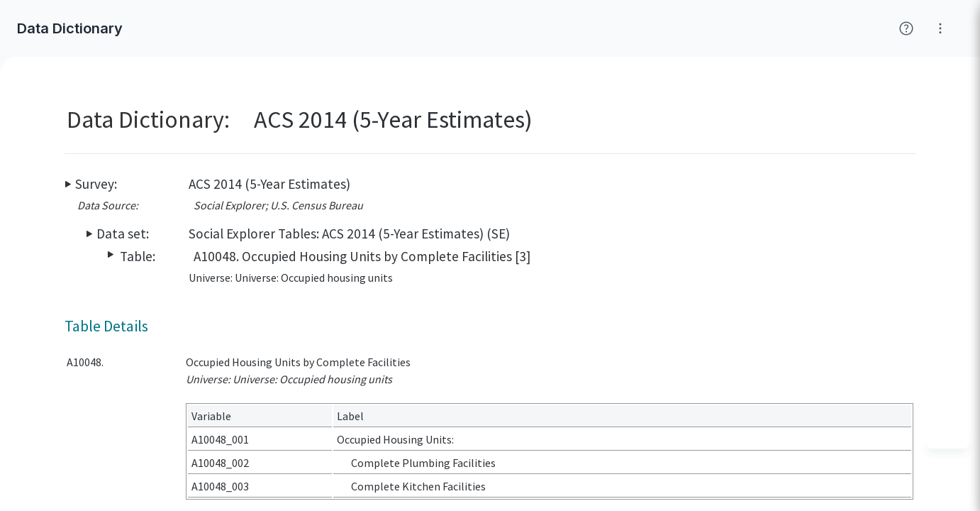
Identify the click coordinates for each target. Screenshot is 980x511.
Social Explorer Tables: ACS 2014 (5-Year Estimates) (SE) (349, 233)
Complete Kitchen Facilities (418, 486)
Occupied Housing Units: (395, 439)
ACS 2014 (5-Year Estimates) (269, 184)
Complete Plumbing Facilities (423, 463)
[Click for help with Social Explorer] (906, 28)
